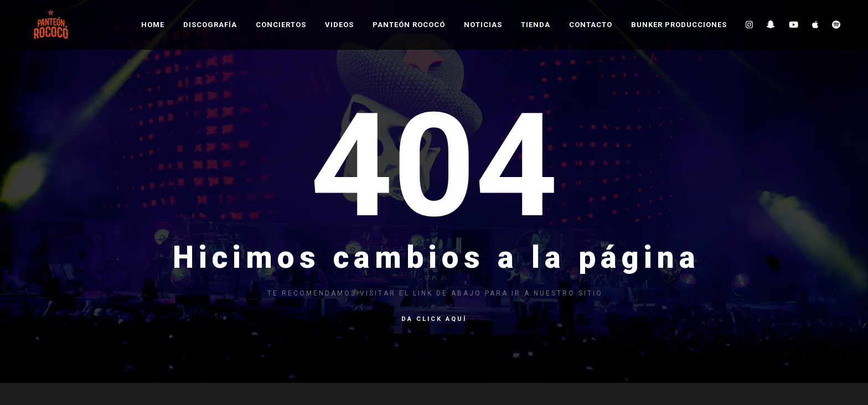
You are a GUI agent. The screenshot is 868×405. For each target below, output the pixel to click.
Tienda (536, 25)
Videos (339, 25)
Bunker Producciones (679, 25)
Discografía (210, 25)
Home (153, 25)
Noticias (483, 25)
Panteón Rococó (409, 25)
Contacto (591, 25)
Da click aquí (434, 319)
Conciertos (281, 25)
